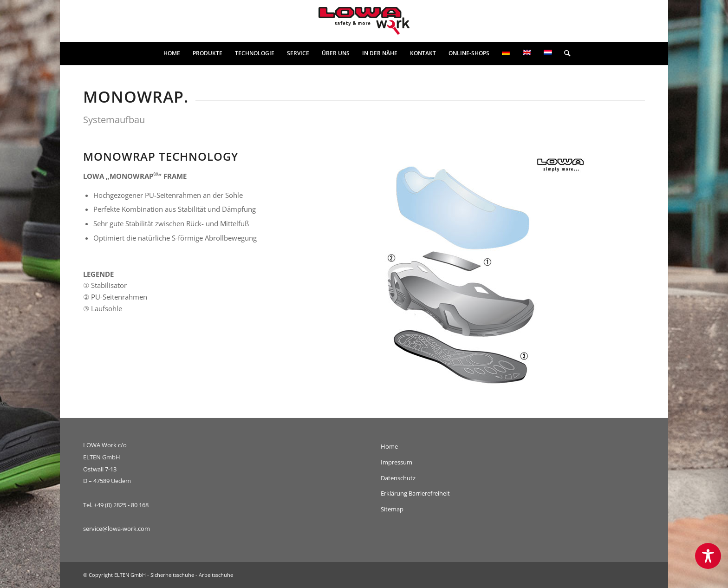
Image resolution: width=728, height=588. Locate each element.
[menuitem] (172, 53)
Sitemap (392, 509)
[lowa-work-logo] (364, 21)
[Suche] (564, 53)
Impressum (396, 462)
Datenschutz (398, 478)
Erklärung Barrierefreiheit (415, 493)
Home (389, 446)
